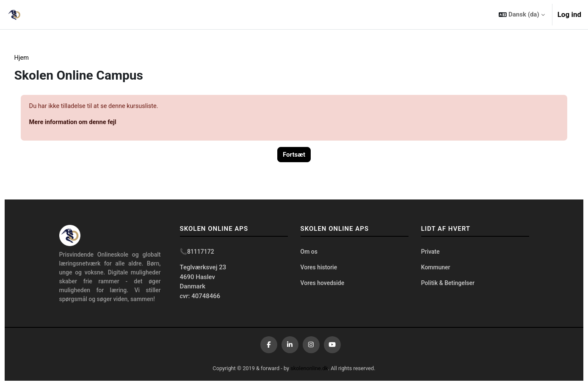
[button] (522, 15)
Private (431, 253)
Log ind (569, 14)
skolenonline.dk (310, 369)
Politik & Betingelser (448, 285)
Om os (309, 253)
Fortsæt (294, 155)
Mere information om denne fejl (90, 123)
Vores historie (319, 269)
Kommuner (436, 269)
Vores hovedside (323, 285)
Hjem (37, 58)
